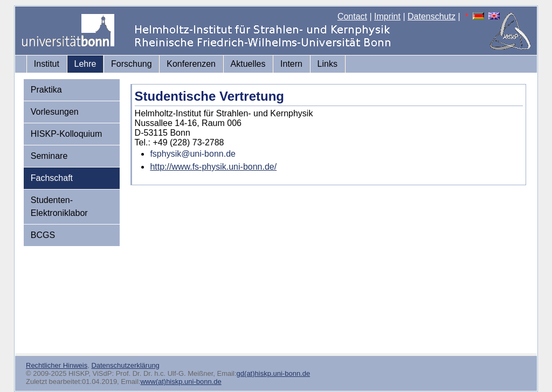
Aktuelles (248, 64)
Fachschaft (52, 178)
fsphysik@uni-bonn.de (193, 154)
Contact (352, 16)
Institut (47, 64)
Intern (291, 64)
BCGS (43, 235)
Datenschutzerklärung (125, 365)
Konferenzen (191, 64)
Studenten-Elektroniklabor (59, 206)
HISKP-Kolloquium (67, 134)
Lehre (85, 64)
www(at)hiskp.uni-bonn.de (181, 381)
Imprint (387, 16)
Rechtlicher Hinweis (57, 365)
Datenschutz (432, 16)
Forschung (132, 64)
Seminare (49, 156)
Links (327, 64)
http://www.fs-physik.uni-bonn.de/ (213, 167)
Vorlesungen (55, 112)
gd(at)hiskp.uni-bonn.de (274, 373)
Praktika (46, 90)
